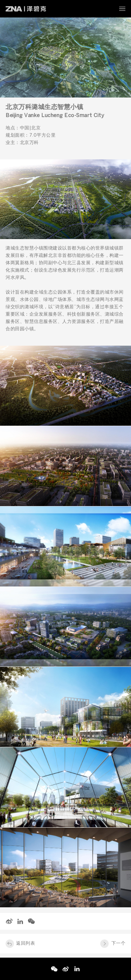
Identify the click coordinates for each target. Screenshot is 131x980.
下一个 (119, 943)
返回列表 (26, 943)
